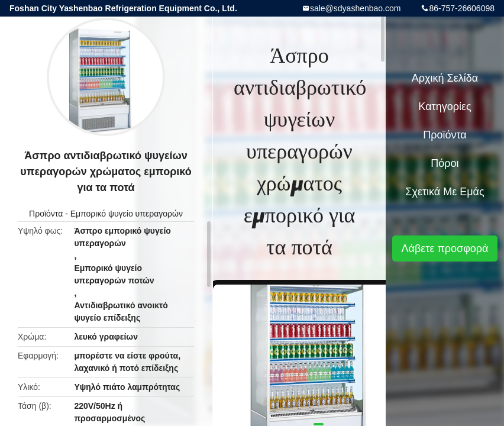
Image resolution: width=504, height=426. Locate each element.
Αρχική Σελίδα (445, 78)
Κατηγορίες (445, 106)
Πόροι (445, 163)
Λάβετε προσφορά (445, 248)
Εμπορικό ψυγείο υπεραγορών (127, 214)
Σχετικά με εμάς (445, 192)
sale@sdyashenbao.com (356, 8)
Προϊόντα (46, 214)
